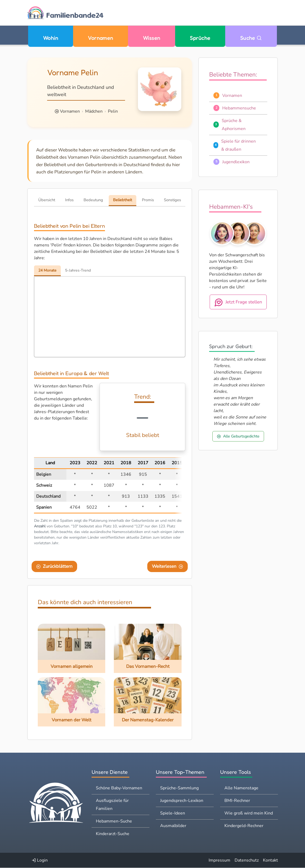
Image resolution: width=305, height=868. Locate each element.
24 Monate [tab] (48, 270)
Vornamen (101, 38)
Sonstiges (172, 200)
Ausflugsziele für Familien (112, 805)
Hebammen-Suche (114, 821)
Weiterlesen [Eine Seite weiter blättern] (167, 567)
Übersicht (47, 200)
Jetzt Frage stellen (238, 302)
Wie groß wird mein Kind (249, 813)
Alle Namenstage (241, 788)
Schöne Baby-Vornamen (119, 788)
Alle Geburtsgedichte (238, 436)
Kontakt (270, 861)
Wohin (51, 38)
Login (40, 861)
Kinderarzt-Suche (113, 834)
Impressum (219, 861)
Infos (69, 200)
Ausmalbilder (173, 826)
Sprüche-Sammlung (179, 788)
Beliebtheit (123, 200)
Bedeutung (93, 200)
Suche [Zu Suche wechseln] (251, 38)
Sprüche (200, 38)
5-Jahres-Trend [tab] (79, 270)
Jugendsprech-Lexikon (182, 801)
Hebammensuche (239, 108)
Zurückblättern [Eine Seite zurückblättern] (54, 567)
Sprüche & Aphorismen (234, 125)
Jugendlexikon (236, 162)
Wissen (152, 38)
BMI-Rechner (237, 801)
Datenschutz (247, 861)
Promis (148, 200)
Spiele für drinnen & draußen (238, 145)
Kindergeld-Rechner (244, 826)
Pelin (113, 111)
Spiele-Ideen (173, 813)
